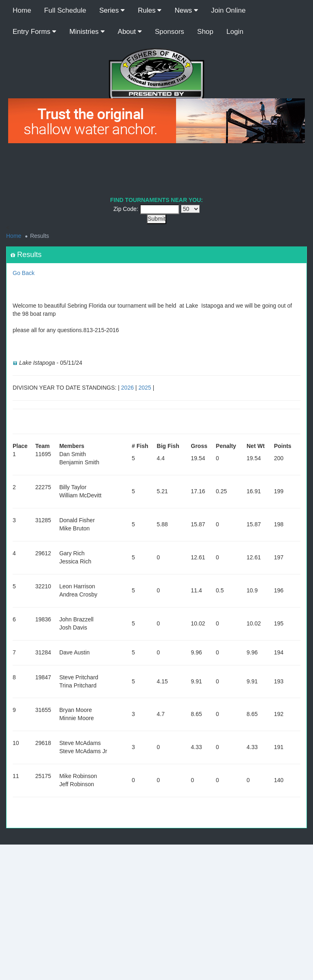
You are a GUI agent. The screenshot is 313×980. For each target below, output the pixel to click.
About (130, 32)
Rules (150, 10)
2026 (127, 388)
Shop (205, 32)
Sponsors (170, 32)
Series (112, 10)
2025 (145, 388)
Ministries (87, 32)
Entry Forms (34, 32)
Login (235, 32)
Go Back (24, 273)
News (186, 10)
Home (22, 10)
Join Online (228, 10)
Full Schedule (65, 10)
